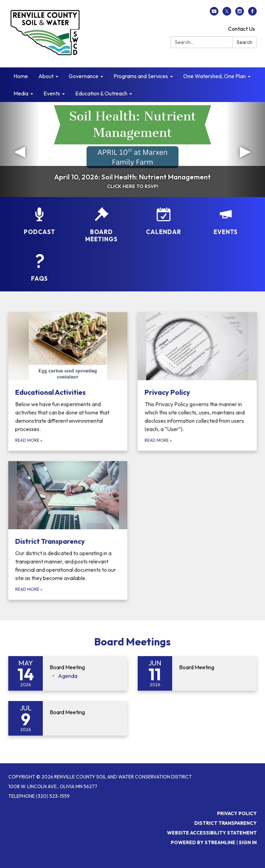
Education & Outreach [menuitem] (101, 93)
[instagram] (240, 13)
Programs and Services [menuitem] (141, 76)
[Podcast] (39, 221)
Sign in (248, 842)
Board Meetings (132, 642)
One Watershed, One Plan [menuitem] (214, 76)
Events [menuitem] (52, 93)
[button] (20, 150)
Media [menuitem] (21, 93)
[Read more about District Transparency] (68, 530)
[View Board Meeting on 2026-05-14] (85, 668)
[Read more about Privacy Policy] (197, 381)
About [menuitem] (46, 76)
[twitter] (227, 13)
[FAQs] (39, 268)
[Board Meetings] (101, 225)
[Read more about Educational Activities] (68, 381)
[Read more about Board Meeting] (197, 673)
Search (244, 42)
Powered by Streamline (203, 842)
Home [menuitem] (21, 76)
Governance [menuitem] (84, 76)
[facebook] (252, 13)
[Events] (226, 221)
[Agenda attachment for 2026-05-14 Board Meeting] (68, 676)
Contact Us (242, 29)
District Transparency (225, 823)
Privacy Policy (237, 813)
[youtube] (214, 13)
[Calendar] (164, 221)
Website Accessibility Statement (212, 833)
